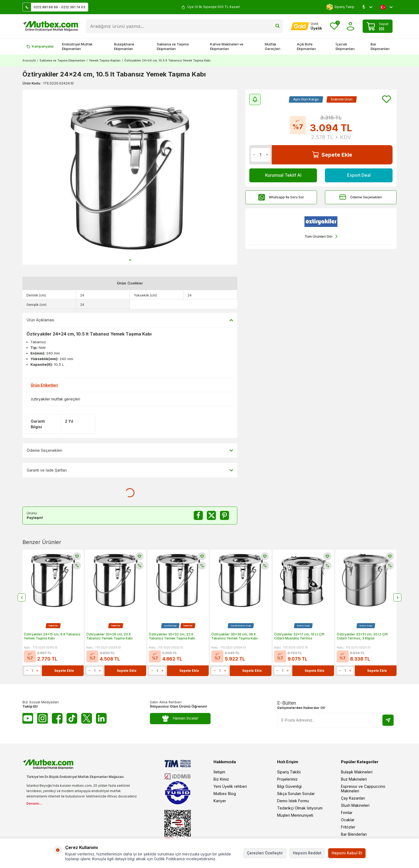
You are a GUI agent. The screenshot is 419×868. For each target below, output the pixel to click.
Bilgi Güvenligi (289, 786)
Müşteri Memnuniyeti (295, 815)
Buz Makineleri (354, 779)
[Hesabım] (306, 26)
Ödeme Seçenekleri (361, 197)
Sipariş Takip (340, 7)
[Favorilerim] (334, 26)
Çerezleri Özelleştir (265, 853)
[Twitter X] (87, 718)
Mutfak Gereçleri (273, 46)
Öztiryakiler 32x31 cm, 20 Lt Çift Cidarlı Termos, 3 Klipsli (362, 636)
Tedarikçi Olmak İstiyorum (300, 808)
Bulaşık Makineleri (357, 772)
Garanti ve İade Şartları (130, 470)
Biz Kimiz (221, 779)
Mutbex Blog (225, 794)
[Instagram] (42, 718)
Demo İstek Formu (293, 801)
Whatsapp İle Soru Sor (281, 197)
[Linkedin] (101, 718)
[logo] (50, 26)
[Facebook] (57, 718)
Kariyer (220, 801)
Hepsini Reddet (307, 853)
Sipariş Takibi (289, 772)
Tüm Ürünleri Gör (321, 236)
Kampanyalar (40, 46)
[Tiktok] (72, 718)
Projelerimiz (287, 779)
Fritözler (348, 827)
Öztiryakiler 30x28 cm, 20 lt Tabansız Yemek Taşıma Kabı (109, 636)
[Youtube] (28, 718)
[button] (130, 260)
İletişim (219, 772)
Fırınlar (347, 813)
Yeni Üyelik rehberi (230, 786)
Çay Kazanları (353, 798)
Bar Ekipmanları (380, 46)
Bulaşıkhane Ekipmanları (124, 46)
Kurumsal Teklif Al (283, 175)
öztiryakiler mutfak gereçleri (55, 399)
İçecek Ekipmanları (345, 46)
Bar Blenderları (354, 834)
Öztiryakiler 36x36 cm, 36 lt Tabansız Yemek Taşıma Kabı (234, 636)
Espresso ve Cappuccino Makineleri (363, 789)
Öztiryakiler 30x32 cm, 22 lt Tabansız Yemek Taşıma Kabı (172, 636)
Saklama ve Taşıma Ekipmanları (173, 46)
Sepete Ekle (332, 155)
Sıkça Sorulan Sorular (296, 794)
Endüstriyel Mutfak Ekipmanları (77, 46)
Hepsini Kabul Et (347, 853)
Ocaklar (348, 820)
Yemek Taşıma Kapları (105, 60)
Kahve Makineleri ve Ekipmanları (227, 46)
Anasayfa (29, 60)
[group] (130, 177)
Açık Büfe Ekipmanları (306, 46)
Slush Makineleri (355, 805)
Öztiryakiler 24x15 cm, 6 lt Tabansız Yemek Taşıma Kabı (52, 636)
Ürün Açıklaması (130, 320)
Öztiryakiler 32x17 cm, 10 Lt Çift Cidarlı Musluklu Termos (299, 636)
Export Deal (359, 175)
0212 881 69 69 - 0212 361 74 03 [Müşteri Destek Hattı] (54, 7)
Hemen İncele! (180, 718)
